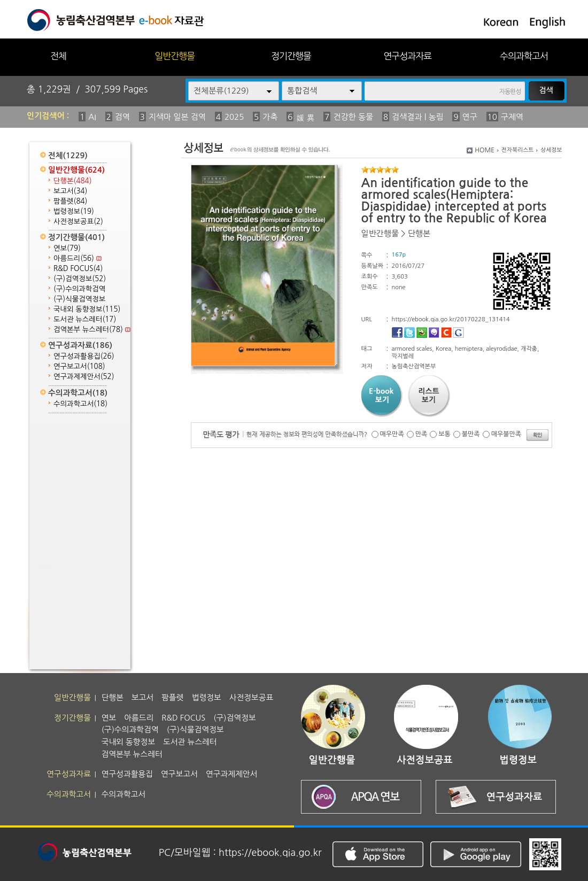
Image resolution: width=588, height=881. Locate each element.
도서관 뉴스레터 (85, 319)
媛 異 (305, 118)
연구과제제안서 (84, 377)
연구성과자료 (407, 56)
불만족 (471, 434)
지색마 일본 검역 (177, 117)
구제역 (512, 117)
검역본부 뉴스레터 (92, 330)
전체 (58, 56)
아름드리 (78, 258)
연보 (67, 248)
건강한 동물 (353, 117)
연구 (470, 117)
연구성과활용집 (84, 356)
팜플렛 (70, 201)
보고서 (70, 191)
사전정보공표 (78, 222)
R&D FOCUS (78, 269)
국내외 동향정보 (87, 309)
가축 (270, 117)
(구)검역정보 (80, 279)
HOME (485, 150)
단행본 (73, 181)
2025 (234, 117)
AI (92, 117)
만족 (421, 434)
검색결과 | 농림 (418, 117)
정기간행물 (291, 56)
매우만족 (392, 434)
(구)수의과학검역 (79, 289)
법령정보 (74, 211)
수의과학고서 (524, 56)
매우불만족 (506, 434)
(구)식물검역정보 (79, 299)
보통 (444, 434)
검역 (122, 117)
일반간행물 (175, 56)
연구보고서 (79, 366)
